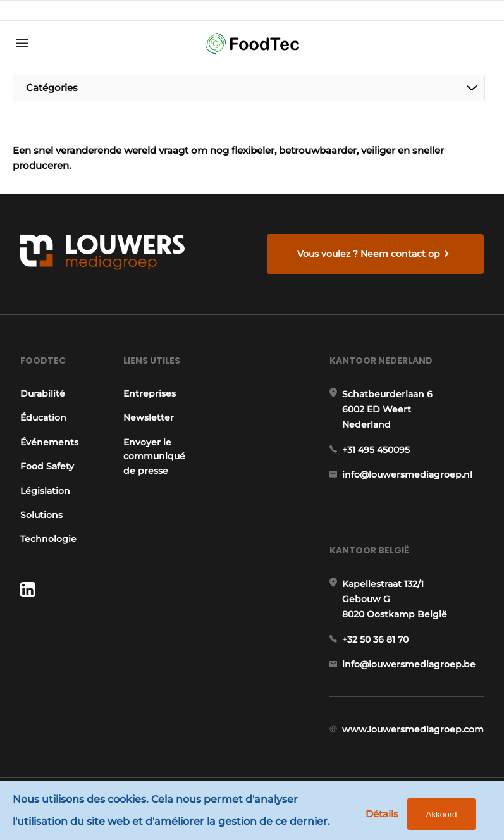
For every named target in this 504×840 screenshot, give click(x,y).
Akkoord (442, 814)
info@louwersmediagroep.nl (407, 474)
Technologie (48, 539)
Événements (49, 442)
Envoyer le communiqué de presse (154, 456)
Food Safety (47, 466)
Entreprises (150, 393)
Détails (382, 814)
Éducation (43, 417)
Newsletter (149, 417)
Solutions (41, 515)
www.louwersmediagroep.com (413, 729)
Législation (45, 491)
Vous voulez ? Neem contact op (369, 254)
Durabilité (43, 393)
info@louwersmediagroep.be (409, 664)
